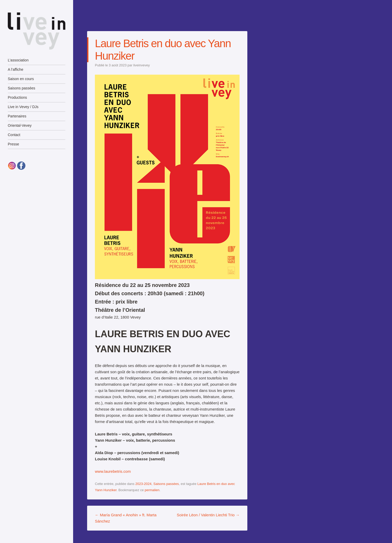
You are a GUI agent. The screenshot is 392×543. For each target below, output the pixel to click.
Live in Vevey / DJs (23, 107)
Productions (17, 97)
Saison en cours (21, 79)
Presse (13, 144)
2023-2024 (143, 484)
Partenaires (17, 116)
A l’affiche (16, 69)
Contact (14, 135)
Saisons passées (22, 88)
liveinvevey (142, 65)
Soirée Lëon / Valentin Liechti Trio (208, 515)
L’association (18, 60)
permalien (152, 490)
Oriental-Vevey (20, 125)
